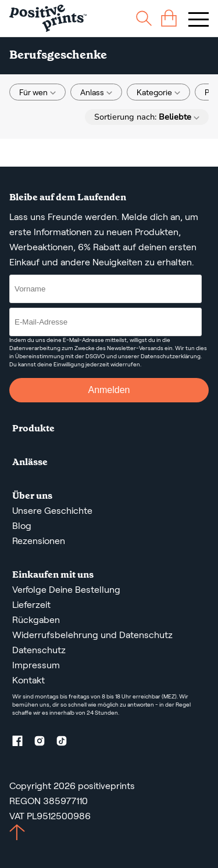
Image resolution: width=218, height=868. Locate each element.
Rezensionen (39, 541)
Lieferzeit (31, 605)
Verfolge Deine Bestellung (66, 590)
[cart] (169, 18)
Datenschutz (39, 650)
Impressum (36, 665)
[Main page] (48, 18)
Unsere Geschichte (52, 511)
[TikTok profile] (66, 743)
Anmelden (109, 390)
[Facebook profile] (22, 743)
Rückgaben (36, 620)
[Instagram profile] (44, 743)
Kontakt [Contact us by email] (28, 680)
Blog (22, 526)
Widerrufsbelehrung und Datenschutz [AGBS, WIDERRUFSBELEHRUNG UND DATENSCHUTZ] (92, 635)
